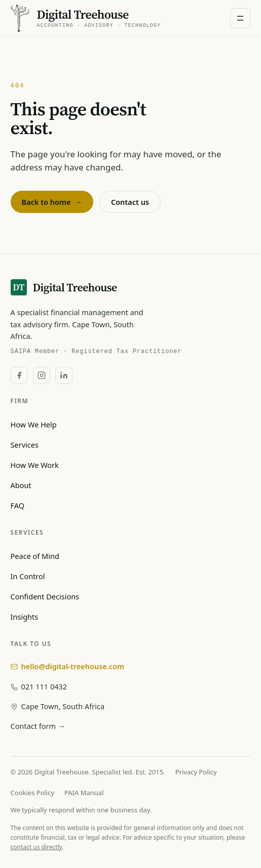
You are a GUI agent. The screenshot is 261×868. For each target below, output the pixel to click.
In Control (28, 576)
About (21, 485)
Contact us (130, 202)
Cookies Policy (33, 793)
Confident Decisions (45, 596)
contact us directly (36, 847)
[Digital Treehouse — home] (86, 18)
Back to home (52, 202)
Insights (25, 617)
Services (25, 445)
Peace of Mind (35, 556)
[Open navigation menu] (240, 18)
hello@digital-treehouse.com (67, 666)
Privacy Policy (196, 772)
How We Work (35, 465)
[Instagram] (42, 375)
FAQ (18, 505)
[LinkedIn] (64, 375)
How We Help (34, 424)
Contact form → (38, 726)
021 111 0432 (39, 686)
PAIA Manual (84, 793)
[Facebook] (19, 375)
